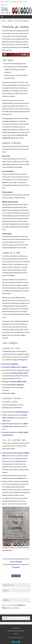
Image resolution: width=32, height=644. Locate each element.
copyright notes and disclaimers (16, 631)
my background (14, 2)
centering (14, 373)
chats (25, 2)
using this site (16, 628)
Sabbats (26, 424)
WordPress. (21, 638)
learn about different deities (18, 382)
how (17, 426)
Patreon (4, 608)
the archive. (17, 567)
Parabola (16, 638)
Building (10, 21)
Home (4, 21)
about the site (4, 2)
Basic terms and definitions (10, 364)
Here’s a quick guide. (16, 562)
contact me (4, 5)
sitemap (16, 634)
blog (21, 2)
